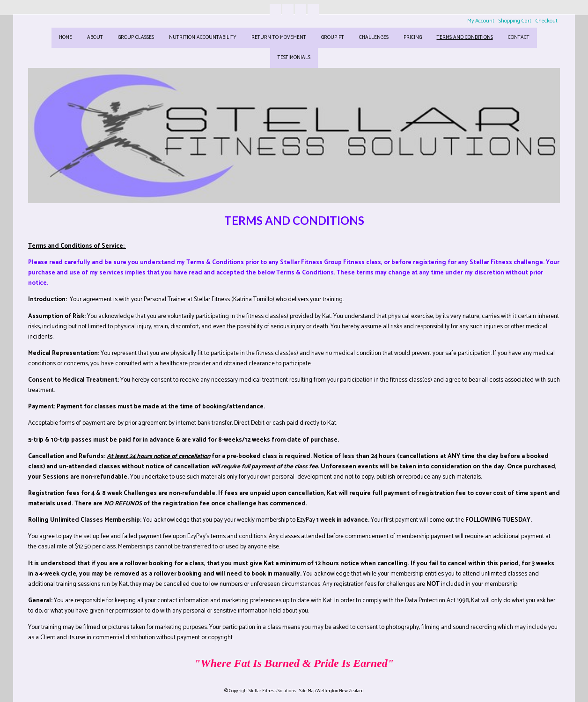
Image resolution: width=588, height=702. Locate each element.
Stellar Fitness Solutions (272, 691)
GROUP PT (333, 37)
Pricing (413, 37)
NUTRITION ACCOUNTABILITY (203, 37)
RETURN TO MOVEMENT (279, 37)
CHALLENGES (374, 37)
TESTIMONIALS (294, 58)
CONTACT (519, 37)
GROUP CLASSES (136, 37)
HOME (66, 37)
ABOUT (95, 37)
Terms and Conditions (465, 37)
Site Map (307, 691)
